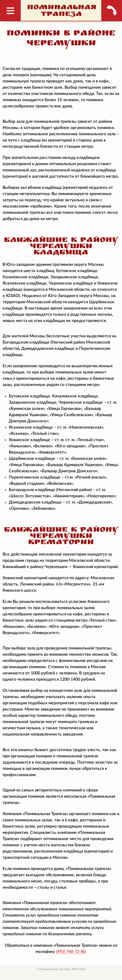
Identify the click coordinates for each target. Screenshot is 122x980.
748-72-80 (71, 952)
